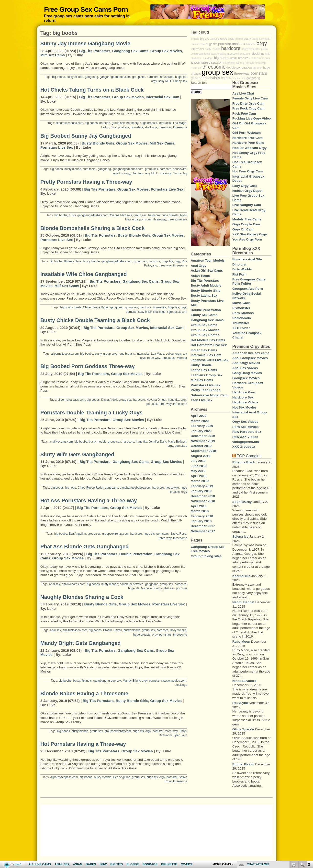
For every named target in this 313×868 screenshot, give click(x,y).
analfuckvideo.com (75, 630)
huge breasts (148, 123)
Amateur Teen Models (208, 260)
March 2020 (200, 421)
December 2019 (203, 436)
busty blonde (75, 77)
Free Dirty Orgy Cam (248, 103)
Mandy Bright (131, 681)
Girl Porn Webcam (246, 133)
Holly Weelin (178, 630)
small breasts (239, 58)
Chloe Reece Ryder (96, 307)
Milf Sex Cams (53, 55)
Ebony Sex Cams (204, 315)
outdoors (229, 63)
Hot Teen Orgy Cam (247, 171)
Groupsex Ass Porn (248, 289)
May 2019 (198, 471)
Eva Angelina (77, 534)
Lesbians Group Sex (207, 375)
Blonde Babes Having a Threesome (84, 694)
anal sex (55, 584)
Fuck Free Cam (244, 114)
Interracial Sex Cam (162, 97)
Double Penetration (136, 554)
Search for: (199, 83)
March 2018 (200, 511)
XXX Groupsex (244, 447)
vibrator (182, 358)
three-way (165, 127)
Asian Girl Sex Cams (207, 271)
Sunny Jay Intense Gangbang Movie (85, 44)
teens (255, 39)
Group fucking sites (206, 556)
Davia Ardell (109, 400)
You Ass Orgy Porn (247, 239)
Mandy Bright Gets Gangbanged (81, 643)
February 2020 (202, 426)
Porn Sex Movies (246, 427)
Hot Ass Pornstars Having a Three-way (89, 501)
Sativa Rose (178, 534)
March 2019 (200, 481)
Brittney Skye (73, 261)
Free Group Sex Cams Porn (86, 9)
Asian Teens (200, 276)
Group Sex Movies (166, 51)
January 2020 (201, 431)
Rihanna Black (244, 462)
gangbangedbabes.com (115, 77)
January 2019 (201, 491)
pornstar (131, 312)
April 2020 (199, 416)
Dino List (239, 264)
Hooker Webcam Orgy (249, 148)
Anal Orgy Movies (246, 363)
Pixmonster (241, 308)
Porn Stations (243, 313)
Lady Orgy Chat (245, 186)
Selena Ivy (240, 536)
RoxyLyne (240, 703)
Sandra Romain (245, 63)
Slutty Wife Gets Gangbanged (77, 455)
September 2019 (203, 451)
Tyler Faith (180, 735)
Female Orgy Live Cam (250, 98)
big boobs (58, 77)
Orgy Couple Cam (246, 224)
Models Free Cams (247, 219)
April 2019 (199, 476)
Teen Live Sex (202, 400)
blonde (223, 39)
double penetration (239, 68)
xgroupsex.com (177, 312)
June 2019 (199, 466)
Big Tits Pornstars (95, 51)
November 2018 (203, 501)
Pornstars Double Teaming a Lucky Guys (91, 413)
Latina (213, 39)
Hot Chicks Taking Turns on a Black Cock (92, 90)
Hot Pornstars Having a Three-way (83, 744)
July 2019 (198, 461)
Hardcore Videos (245, 402)
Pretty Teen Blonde (206, 390)
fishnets (87, 681)
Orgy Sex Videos (245, 422)
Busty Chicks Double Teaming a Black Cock (95, 320)
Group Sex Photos (205, 335)
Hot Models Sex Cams (208, 340)
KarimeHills (241, 576)
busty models (97, 442)
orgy (154, 81)
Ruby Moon (241, 642)
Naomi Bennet (243, 602)
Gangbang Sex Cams (130, 51)
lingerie (195, 39)
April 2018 (199, 506)
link (309, 791)
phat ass (124, 127)
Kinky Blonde (201, 365)
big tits (204, 39)
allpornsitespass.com (69, 123)
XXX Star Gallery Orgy (250, 234)
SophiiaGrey (242, 502)
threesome (180, 127)
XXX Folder (241, 328)
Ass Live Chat (243, 93)
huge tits (181, 77)
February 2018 (202, 516)
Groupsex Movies (246, 378)
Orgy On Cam (243, 229)
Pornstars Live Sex (57, 147)
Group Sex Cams (204, 325)
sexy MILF (165, 81)
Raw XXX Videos (245, 437)
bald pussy (262, 49)
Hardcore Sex (243, 397)
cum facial (89, 169)
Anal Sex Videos (245, 368)
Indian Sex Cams (204, 350)
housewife (167, 77)
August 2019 (201, 456)
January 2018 (201, 521)
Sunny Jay (180, 81)
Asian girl (196, 68)
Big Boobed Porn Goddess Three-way (88, 366)
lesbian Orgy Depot (247, 191)
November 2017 (203, 531)
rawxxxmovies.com (174, 681)
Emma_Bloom (243, 764)
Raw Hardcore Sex (247, 432)
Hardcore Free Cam (247, 138)
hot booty (132, 123)
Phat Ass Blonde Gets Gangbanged (84, 547)
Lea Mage (180, 123)
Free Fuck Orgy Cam (248, 108)
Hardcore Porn (244, 392)
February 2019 (202, 486)
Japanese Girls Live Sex (210, 360)
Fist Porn (239, 274)
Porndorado (242, 318)
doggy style (248, 49)
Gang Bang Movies (247, 373)
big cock (257, 68)
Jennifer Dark (157, 442)
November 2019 (203, 441)
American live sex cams (251, 353)
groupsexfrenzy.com (115, 534)
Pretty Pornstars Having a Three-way (86, 182)
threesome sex (177, 219)
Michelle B (148, 588)
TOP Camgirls (249, 456)
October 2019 (201, 446)
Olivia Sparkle (243, 729)
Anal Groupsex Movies (250, 358)
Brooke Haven (113, 630)
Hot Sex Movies (244, 407)
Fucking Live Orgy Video (252, 118)
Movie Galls (241, 303)
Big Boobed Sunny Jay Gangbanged (86, 136)
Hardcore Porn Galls (248, 143)
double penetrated (132, 584)
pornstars (137, 127)
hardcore (153, 77)
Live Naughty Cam (247, 205)
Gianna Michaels (121, 215)
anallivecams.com (61, 442)
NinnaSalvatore (244, 681)
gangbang (91, 77)
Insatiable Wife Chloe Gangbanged (84, 274)
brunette (105, 123)
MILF (268, 54)
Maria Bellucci (177, 442)
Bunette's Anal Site (247, 259)
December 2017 (203, 526)
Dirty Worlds (242, 269)
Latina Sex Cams (204, 370)
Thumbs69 (240, 323)
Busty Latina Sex (204, 295)
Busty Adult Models (206, 285)
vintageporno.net (246, 442)
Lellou (105, 127)
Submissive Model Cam (209, 395)
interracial (165, 123)
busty (72, 215)
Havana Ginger (156, 400)
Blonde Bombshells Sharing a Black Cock (93, 228)
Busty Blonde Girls (98, 143)
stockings (151, 127)
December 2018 (203, 496)
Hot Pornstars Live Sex (209, 345)
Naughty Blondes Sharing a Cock (82, 597)
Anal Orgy (199, 266)
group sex (139, 77)
